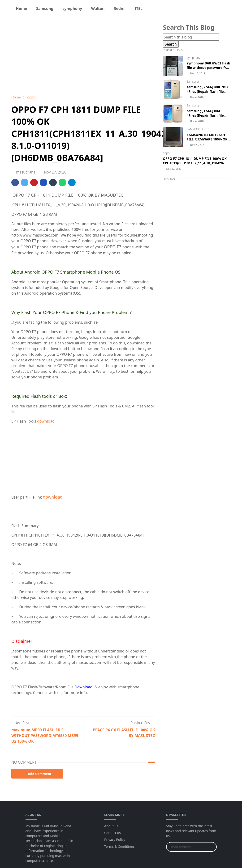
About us (111, 826)
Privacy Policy (115, 840)
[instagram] (208, 8)
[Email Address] (186, 847)
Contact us (112, 833)
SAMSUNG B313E (198, 129)
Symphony (193, 58)
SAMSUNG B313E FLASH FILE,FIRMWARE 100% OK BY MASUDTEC (207, 139)
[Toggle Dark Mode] (218, 8)
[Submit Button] (211, 847)
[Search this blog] (191, 37)
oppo (166, 153)
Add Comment (37, 774)
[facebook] (201, 8)
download (46, 421)
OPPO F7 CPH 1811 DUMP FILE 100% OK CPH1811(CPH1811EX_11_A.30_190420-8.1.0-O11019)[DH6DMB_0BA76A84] (195, 163)
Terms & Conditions (119, 846)
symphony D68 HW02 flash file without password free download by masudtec (208, 68)
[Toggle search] (226, 8)
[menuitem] (22, 8)
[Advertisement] (83, 56)
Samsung (193, 82)
